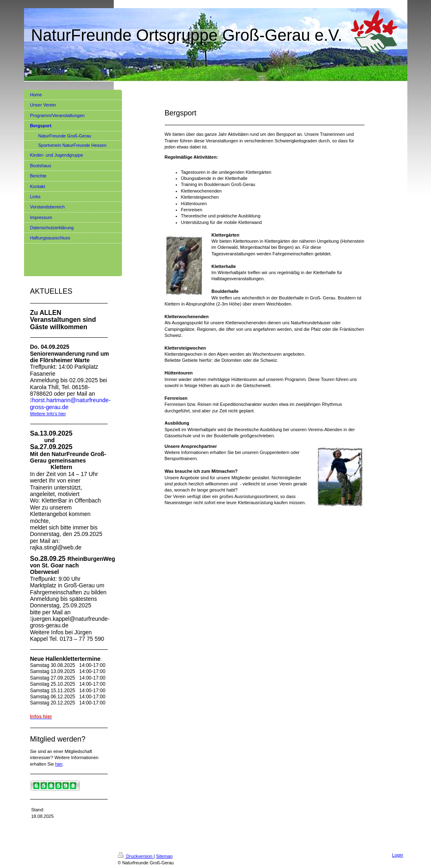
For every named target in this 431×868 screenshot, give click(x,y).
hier (59, 764)
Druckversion (136, 856)
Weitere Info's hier (48, 414)
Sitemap (164, 856)
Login (398, 855)
